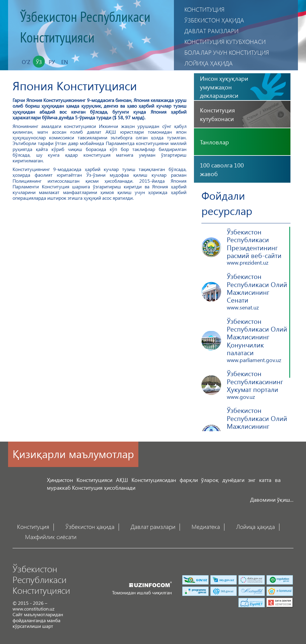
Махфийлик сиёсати (51, 536)
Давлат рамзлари (211, 31)
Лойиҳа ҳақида (209, 63)
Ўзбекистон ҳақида (214, 20)
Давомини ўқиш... (272, 499)
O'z (26, 62)
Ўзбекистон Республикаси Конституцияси (85, 28)
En (65, 62)
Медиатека (206, 526)
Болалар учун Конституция (227, 52)
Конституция (204, 9)
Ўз (39, 62)
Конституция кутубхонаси (225, 41)
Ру (52, 62)
